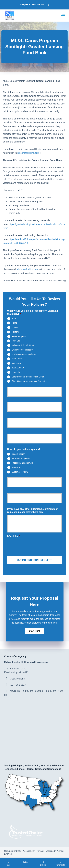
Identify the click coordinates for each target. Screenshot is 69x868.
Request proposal (34, 5)
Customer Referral (20, 472)
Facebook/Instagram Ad (22, 463)
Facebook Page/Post (21, 458)
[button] (34, 631)
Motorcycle (16, 363)
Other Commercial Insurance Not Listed (29, 381)
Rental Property (19, 336)
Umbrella (16, 372)
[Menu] (63, 16)
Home (14, 323)
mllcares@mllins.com (28, 153)
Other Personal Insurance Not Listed (28, 377)
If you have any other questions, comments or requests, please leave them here (32, 510)
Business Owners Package (24, 354)
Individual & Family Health (23, 345)
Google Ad (16, 467)
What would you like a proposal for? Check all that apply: (32, 312)
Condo (15, 327)
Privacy (40, 851)
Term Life (16, 341)
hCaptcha (14, 536)
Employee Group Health (22, 350)
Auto (14, 318)
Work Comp (17, 359)
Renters (15, 332)
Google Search (18, 454)
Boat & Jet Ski (18, 368)
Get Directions (17, 679)
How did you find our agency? (25, 449)
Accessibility (29, 851)
